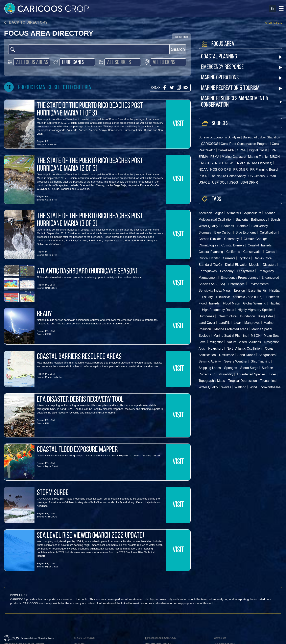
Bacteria (242, 220)
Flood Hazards (209, 303)
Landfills (225, 323)
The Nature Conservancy (228, 176)
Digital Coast (51, 466)
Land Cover (207, 323)
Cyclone (244, 258)
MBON (256, 336)
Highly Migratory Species (256, 310)
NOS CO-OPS (220, 170)
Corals (270, 252)
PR (47, 141)
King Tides (266, 316)
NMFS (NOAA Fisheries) (255, 163)
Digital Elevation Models (242, 265)
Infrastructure (227, 316)
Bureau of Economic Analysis (220, 137)
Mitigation (216, 342)
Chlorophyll (232, 239)
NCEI (219, 163)
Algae (219, 213)
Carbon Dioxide (210, 239)
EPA (47, 423)
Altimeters (234, 213)
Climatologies (208, 245)
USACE (204, 182)
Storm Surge (249, 368)
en (273, 9)
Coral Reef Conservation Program (245, 144)
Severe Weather (236, 361)
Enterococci (237, 284)
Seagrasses (267, 355)
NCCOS (207, 163)
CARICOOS (51, 288)
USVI (52, 285)
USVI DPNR (249, 182)
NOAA (203, 170)
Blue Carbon (223, 232)
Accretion (205, 213)
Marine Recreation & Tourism (242, 88)
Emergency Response (242, 67)
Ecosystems (245, 271)
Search (178, 49)
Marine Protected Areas (231, 329)
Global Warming (255, 303)
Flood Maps (231, 303)
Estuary (207, 297)
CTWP (242, 150)
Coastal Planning (242, 57)
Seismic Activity (210, 361)
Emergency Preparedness (240, 278)
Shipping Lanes (210, 368)
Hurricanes (206, 316)
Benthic (243, 226)
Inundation (247, 316)
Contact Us (220, 638)
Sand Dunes (246, 355)
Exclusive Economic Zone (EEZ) (239, 297)
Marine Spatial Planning (230, 336)
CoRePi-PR (51, 144)
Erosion (239, 290)
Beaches (228, 226)
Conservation (253, 252)
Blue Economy (246, 232)
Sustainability (224, 374)
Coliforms (233, 252)
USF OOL (219, 182)
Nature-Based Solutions (244, 342)
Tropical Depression (243, 381)
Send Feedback (273, 23)
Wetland (240, 387)
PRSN (203, 176)
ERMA (203, 157)
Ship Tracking (260, 361)
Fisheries (272, 297)
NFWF (230, 163)
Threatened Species (251, 374)
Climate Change (255, 239)
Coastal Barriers (233, 245)
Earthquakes (208, 271)
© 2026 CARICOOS (85, 638)
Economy (227, 271)
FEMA (48, 334)
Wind (253, 387)
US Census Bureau (262, 176)
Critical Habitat (209, 258)
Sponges (231, 368)
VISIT (178, 124)
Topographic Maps (212, 381)
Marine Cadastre (53, 377)
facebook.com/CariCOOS (160, 638)
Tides (273, 374)
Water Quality (208, 387)
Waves (226, 387)
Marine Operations (242, 78)
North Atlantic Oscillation (244, 348)
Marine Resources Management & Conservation (242, 102)
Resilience (227, 355)
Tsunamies (268, 381)
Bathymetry (259, 220)
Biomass (205, 232)
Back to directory (26, 22)
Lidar (237, 323)
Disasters (270, 265)
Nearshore (216, 348)
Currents (229, 258)
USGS (233, 182)
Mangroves (252, 323)
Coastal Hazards (260, 245)
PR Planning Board (264, 170)
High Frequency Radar (218, 310)
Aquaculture (253, 213)
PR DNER (241, 170)
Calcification (268, 232)
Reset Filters (181, 37)
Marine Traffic (258, 157)
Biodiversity (260, 226)
